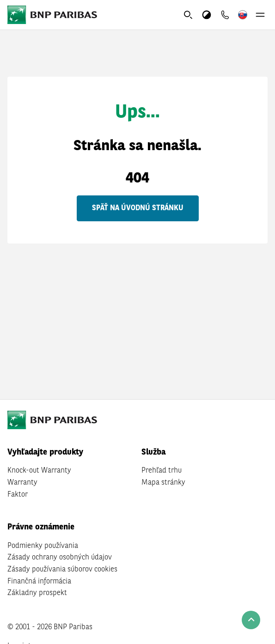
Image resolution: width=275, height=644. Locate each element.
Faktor (18, 495)
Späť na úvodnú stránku (138, 208)
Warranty (22, 483)
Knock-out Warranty (39, 471)
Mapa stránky (163, 483)
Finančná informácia (39, 582)
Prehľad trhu (162, 471)
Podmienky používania (43, 546)
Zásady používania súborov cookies (62, 570)
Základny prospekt (37, 593)
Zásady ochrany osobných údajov (60, 558)
